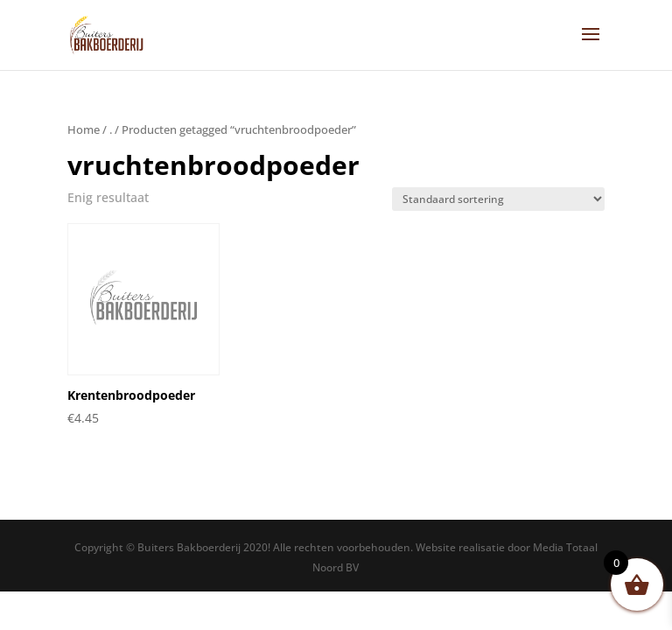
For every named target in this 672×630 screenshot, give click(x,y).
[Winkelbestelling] (498, 199)
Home (84, 129)
